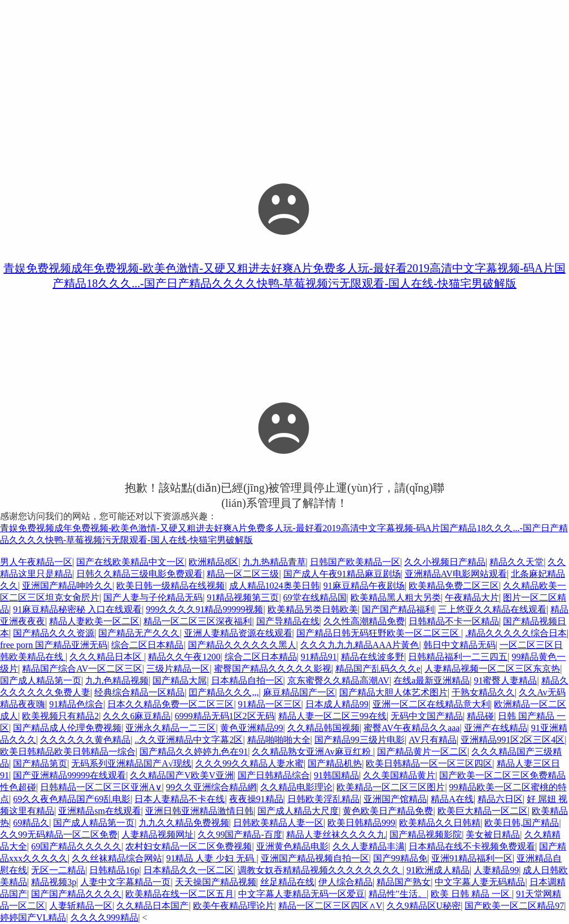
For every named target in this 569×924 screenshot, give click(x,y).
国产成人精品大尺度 (298, 811)
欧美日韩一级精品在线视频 (170, 586)
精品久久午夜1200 (184, 657)
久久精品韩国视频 (323, 728)
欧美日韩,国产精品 (522, 823)
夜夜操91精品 (256, 799)
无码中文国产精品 (427, 716)
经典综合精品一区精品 (139, 692)
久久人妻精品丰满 (369, 846)
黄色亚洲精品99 (252, 728)
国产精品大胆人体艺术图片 (393, 692)
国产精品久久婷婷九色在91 (194, 752)
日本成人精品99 (337, 704)
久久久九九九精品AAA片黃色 (360, 645)
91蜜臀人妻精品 (505, 680)
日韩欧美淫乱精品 (323, 799)
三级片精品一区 (178, 669)
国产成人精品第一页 (41, 680)
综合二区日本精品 (147, 645)
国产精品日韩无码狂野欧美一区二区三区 (379, 633)
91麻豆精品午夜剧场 (364, 586)
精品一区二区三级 (243, 574)
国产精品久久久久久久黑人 (242, 645)
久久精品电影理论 (296, 787)
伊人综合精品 (345, 882)
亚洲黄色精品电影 (292, 846)
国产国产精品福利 (398, 609)
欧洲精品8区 (213, 562)
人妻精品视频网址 (157, 835)
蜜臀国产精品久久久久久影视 (273, 669)
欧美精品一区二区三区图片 (391, 787)
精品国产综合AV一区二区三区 (82, 669)
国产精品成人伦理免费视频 (67, 728)
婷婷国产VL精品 (33, 918)
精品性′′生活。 (398, 894)
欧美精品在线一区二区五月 (180, 894)
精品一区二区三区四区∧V (331, 906)
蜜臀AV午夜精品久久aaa (412, 728)
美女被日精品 (493, 835)
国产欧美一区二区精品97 (514, 906)
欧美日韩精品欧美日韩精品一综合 (68, 752)
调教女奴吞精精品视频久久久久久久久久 (320, 870)
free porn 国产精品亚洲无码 (54, 645)
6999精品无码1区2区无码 (225, 716)
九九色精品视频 (117, 680)
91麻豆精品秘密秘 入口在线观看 (77, 609)
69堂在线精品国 (315, 597)
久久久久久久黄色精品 (85, 740)
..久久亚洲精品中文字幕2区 (189, 740)
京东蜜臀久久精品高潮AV (338, 680)
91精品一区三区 (270, 704)
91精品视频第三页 (243, 597)
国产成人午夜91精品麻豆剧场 (342, 574)
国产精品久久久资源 (54, 633)
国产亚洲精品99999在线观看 (69, 775)
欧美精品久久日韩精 (440, 823)
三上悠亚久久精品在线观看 (492, 609)
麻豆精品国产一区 (299, 692)
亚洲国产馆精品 (395, 799)
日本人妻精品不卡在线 (180, 799)
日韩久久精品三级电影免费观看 (139, 574)
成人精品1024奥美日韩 (274, 586)
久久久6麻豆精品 (137, 716)
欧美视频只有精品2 (60, 716)
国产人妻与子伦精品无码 (153, 597)
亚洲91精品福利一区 (472, 858)
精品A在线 (452, 799)
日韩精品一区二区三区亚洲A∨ (101, 787)
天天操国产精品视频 (216, 882)
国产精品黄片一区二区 (422, 752)
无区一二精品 (58, 870)
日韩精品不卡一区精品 (454, 621)
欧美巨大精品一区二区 (483, 811)
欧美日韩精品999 (361, 823)
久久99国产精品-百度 (240, 835)
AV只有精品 (433, 740)
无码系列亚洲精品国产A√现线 (131, 763)
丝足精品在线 (287, 882)
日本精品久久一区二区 (189, 870)
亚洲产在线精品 (496, 728)
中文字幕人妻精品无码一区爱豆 (301, 894)
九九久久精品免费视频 (184, 823)
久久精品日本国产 (152, 906)
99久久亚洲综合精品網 (211, 787)
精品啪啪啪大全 (279, 740)
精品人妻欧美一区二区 (94, 621)
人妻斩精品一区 (81, 906)
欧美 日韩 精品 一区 (471, 894)
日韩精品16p (114, 870)
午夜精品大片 (472, 597)
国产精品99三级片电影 (360, 740)
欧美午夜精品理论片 (234, 906)
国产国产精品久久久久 (76, 894)
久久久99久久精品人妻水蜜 (250, 763)
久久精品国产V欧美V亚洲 (181, 775)
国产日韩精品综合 (274, 775)
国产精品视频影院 (426, 835)
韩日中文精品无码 (459, 645)
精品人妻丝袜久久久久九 (336, 835)
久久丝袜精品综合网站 (117, 858)
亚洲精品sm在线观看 (100, 811)
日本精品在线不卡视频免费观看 (472, 846)
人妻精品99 (496, 870)
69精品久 (31, 823)
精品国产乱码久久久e (378, 669)
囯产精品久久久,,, (224, 692)
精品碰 (480, 716)
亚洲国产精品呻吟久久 (67, 586)
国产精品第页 (40, 763)
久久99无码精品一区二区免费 (59, 835)
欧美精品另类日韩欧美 (313, 609)
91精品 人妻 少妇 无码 (211, 858)
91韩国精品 (336, 775)
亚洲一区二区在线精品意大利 (431, 704)
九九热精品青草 (274, 562)
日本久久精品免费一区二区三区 (170, 704)
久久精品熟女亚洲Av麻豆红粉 (312, 752)
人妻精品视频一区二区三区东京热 (492, 669)
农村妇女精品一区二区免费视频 (189, 846)
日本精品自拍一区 (247, 680)
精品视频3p (54, 882)
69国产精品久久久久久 (76, 846)
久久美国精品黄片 (399, 775)
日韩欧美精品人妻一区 (278, 823)
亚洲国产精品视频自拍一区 (315, 858)
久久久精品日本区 (107, 657)
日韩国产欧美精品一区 (355, 562)
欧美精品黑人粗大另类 (396, 597)
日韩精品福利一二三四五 (458, 657)
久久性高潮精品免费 (364, 621)
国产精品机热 (335, 763)
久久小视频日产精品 (445, 562)
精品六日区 (500, 799)
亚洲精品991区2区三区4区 (513, 740)
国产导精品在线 (288, 621)
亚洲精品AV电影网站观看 (456, 574)
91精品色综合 (76, 704)
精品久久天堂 (517, 562)
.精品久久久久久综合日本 (516, 633)
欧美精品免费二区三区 (454, 586)
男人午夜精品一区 (36, 562)
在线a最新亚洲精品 (432, 680)
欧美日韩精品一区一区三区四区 (429, 763)
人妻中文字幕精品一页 (125, 882)
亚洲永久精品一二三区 (170, 728)
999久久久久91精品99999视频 (204, 609)
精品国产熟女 (404, 882)
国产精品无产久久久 (139, 633)
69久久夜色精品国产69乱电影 (72, 799)
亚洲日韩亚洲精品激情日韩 (199, 811)
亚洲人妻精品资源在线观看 (238, 633)
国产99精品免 (400, 858)
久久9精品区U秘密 (424, 906)
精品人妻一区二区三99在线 (332, 716)
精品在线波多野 (373, 657)
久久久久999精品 (104, 918)
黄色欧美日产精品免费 (388, 811)
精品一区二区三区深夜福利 (198, 621)
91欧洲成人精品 (438, 870)
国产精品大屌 (180, 680)
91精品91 (319, 657)
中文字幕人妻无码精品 (480, 882)
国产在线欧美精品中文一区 (130, 562)
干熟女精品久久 (483, 692)
